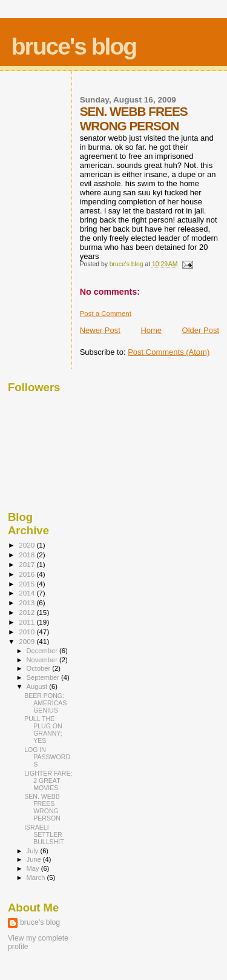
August (38, 686)
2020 (28, 545)
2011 (28, 622)
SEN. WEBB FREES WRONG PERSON (42, 807)
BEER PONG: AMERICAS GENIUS (45, 703)
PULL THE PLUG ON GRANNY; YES (43, 730)
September (44, 677)
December (43, 651)
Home (151, 330)
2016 (28, 574)
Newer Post (100, 330)
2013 (28, 602)
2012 (28, 612)
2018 (28, 555)
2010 (28, 632)
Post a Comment (106, 314)
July (34, 851)
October (40, 668)
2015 (28, 584)
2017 (28, 564)
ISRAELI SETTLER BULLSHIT (44, 834)
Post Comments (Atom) (169, 352)
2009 (28, 641)
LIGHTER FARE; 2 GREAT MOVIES (48, 780)
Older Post (201, 330)
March (37, 878)
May (34, 868)
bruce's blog (74, 46)
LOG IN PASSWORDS (47, 757)
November (43, 660)
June (35, 859)
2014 (28, 593)
